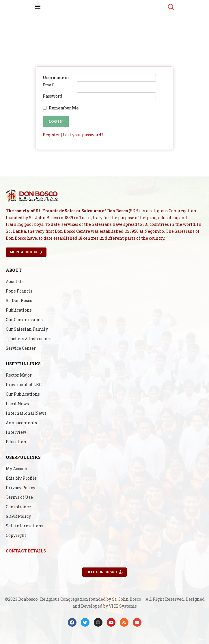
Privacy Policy (20, 488)
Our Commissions (24, 320)
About (14, 270)
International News (26, 413)
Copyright (16, 535)
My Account (17, 469)
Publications (19, 310)
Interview (16, 432)
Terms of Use (19, 497)
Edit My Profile (21, 478)
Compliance (18, 507)
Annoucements (21, 423)
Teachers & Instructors (29, 339)
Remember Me (64, 108)
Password (53, 96)
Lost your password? (83, 135)
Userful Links (23, 364)
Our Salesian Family (27, 329)
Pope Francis (19, 291)
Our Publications (23, 394)
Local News (17, 404)
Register (51, 135)
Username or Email (56, 81)
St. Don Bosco (19, 301)
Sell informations (25, 526)
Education (16, 442)
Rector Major (19, 375)
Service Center (21, 348)
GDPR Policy (18, 516)
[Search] (171, 7)
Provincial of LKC (24, 385)
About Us (15, 282)
